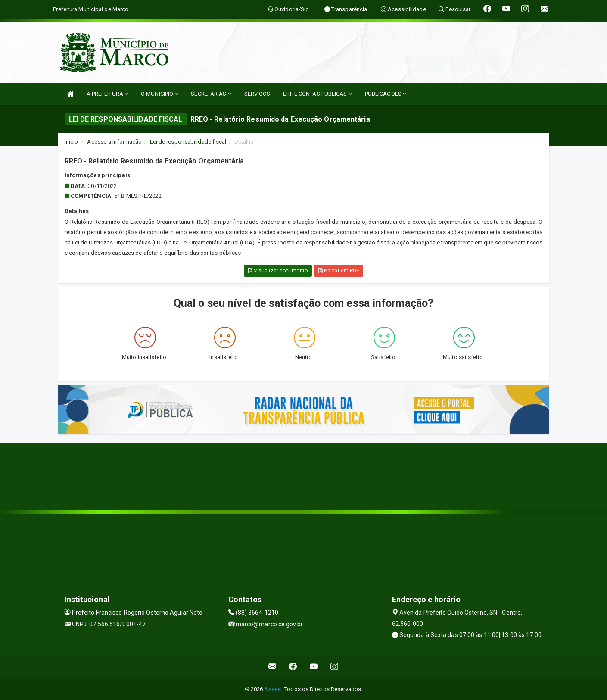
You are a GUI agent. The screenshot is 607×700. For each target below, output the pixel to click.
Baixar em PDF (339, 271)
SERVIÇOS (257, 94)
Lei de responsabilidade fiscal (188, 142)
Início (72, 142)
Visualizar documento (278, 271)
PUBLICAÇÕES (386, 94)
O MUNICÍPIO (159, 94)
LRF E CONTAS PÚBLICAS (317, 94)
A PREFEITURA (107, 94)
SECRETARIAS (211, 94)
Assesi (273, 689)
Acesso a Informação (114, 142)
